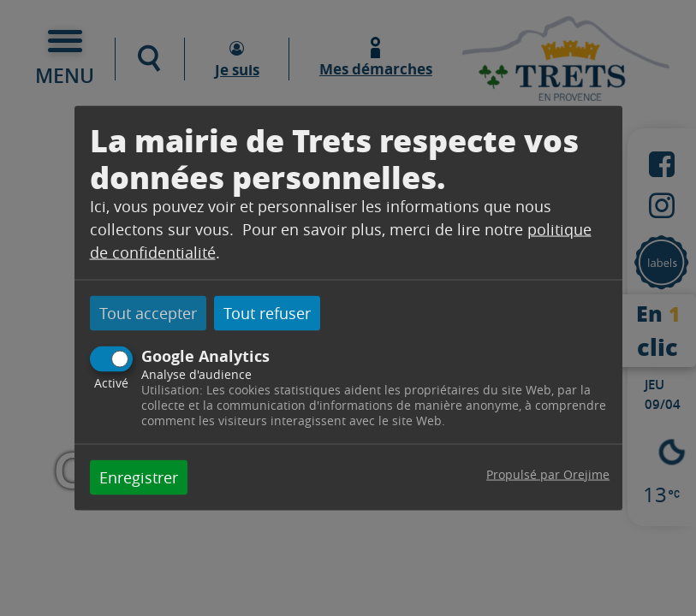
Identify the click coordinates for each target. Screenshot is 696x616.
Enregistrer (139, 477)
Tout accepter (148, 313)
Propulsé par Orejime (548, 474)
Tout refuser (267, 313)
